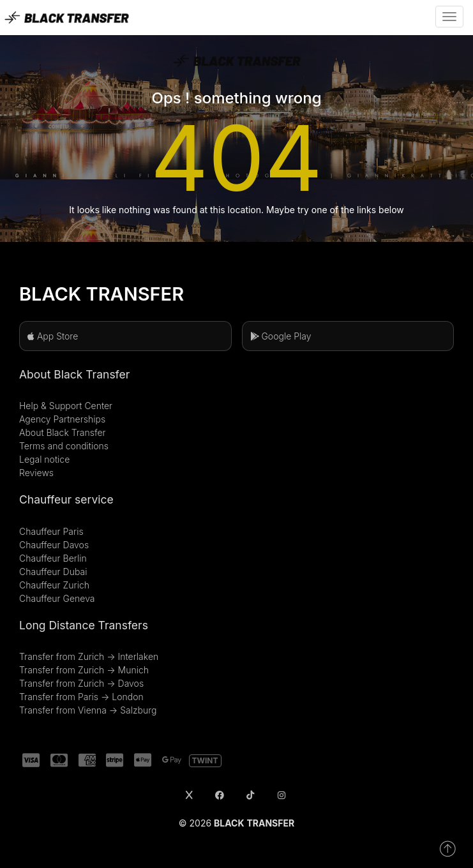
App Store (53, 336)
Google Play (281, 336)
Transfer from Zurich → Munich (84, 670)
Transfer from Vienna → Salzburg (88, 710)
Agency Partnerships (62, 419)
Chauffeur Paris (51, 531)
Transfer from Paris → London (81, 697)
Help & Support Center (66, 406)
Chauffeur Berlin (53, 558)
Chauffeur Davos (54, 545)
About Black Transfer (63, 432)
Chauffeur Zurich (54, 585)
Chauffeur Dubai (53, 572)
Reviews (36, 473)
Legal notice (44, 459)
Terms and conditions (64, 446)
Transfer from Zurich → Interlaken (89, 656)
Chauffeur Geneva (57, 598)
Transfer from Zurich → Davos (81, 683)
